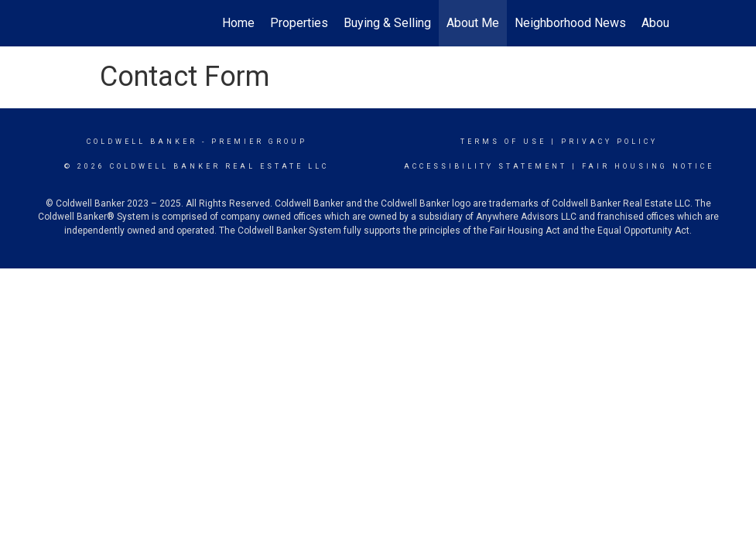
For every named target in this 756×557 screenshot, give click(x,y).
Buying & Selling (387, 23)
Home (238, 23)
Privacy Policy (609, 142)
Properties (299, 23)
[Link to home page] (96, 23)
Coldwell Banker (142, 142)
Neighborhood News (570, 23)
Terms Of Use (503, 142)
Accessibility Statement (486, 166)
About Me (473, 23)
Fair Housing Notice (648, 166)
